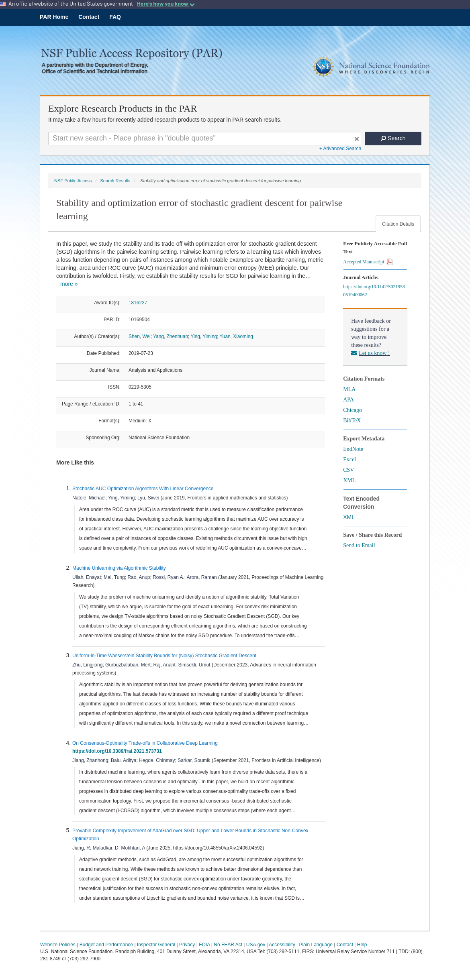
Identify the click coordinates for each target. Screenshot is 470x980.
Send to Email (359, 545)
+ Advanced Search (340, 149)
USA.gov (256, 945)
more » (69, 284)
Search (393, 138)
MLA (349, 389)
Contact (89, 17)
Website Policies (58, 945)
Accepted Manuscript (368, 262)
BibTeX (352, 421)
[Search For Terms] (205, 139)
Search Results (115, 181)
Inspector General (156, 945)
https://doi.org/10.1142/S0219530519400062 (374, 291)
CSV (348, 470)
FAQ (115, 17)
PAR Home (54, 17)
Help (362, 945)
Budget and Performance (106, 945)
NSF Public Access (73, 181)
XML (349, 480)
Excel (349, 459)
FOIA (204, 945)
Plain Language (316, 945)
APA (348, 400)
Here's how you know (166, 4)
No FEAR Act (228, 945)
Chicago (352, 410)
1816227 (138, 303)
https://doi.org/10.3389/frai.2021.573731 (118, 751)
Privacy (187, 945)
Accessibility (282, 945)
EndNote (353, 449)
